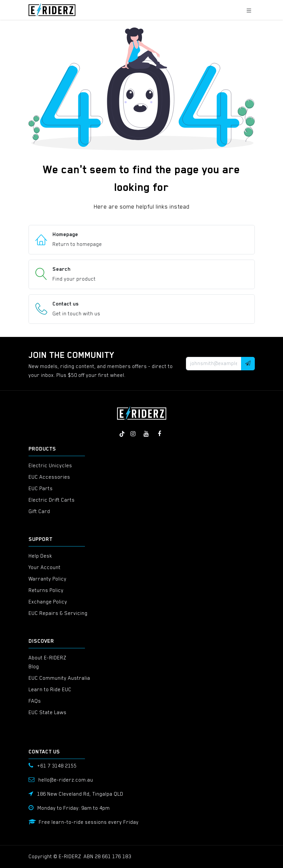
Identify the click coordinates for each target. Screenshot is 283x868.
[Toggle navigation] (249, 10)
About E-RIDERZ (47, 658)
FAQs (35, 701)
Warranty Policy (48, 579)
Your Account (45, 567)
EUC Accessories (49, 477)
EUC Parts (41, 489)
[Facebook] (159, 434)
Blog (34, 667)
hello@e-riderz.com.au (66, 780)
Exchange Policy (48, 602)
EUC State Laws (48, 712)
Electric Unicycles (50, 466)
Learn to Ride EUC (50, 690)
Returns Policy (46, 590)
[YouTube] (146, 434)
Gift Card (39, 511)
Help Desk (40, 556)
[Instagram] (133, 434)
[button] (248, 363)
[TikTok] (122, 434)
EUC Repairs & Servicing (58, 613)
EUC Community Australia (59, 678)
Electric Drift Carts (52, 500)
